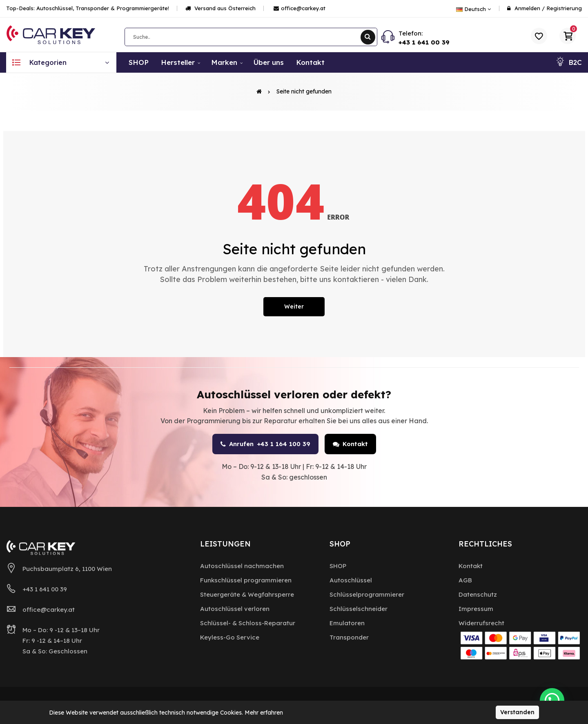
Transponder (349, 637)
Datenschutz (478, 594)
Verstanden (517, 712)
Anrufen (265, 444)
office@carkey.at (300, 8)
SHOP (338, 566)
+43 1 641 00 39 (424, 42)
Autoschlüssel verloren (235, 609)
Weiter (294, 306)
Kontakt (350, 444)
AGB (465, 580)
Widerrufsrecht (481, 623)
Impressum (476, 609)
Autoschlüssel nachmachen (242, 566)
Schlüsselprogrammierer (367, 594)
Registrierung (564, 8)
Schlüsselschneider (359, 609)
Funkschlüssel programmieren (246, 580)
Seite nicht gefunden (304, 91)
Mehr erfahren (264, 713)
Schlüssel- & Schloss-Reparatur (248, 623)
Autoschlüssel (351, 580)
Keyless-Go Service (230, 637)
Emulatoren (347, 623)
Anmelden (527, 8)
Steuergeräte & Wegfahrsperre (247, 594)
